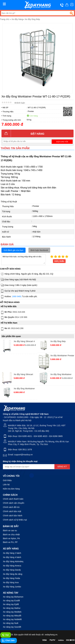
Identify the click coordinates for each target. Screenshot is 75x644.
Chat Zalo (8, 641)
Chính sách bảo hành (13, 516)
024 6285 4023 (40, 436)
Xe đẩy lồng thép (32, 19)
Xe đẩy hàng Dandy (12, 570)
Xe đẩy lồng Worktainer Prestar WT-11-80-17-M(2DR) (61, 375)
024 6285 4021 (25, 436)
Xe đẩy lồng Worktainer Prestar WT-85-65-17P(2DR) (24, 389)
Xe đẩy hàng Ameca (12, 566)
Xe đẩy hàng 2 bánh (12, 553)
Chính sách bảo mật (12, 511)
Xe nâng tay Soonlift (12, 627)
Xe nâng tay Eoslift (11, 601)
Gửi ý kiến (59, 261)
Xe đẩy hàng (17, 19)
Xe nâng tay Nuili (11, 623)
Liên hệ (6, 485)
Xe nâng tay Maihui (12, 608)
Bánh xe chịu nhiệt (11, 535)
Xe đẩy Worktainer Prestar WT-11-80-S (62, 356)
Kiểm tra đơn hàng (11, 489)
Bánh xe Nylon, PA (11, 538)
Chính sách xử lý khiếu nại (15, 520)
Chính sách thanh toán (13, 499)
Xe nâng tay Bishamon (13, 597)
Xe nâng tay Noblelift (12, 619)
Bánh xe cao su (10, 530)
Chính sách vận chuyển (14, 503)
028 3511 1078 (25, 450)
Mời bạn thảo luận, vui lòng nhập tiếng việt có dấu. (24, 259)
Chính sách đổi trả (11, 507)
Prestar (31, 111)
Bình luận (20, 103)
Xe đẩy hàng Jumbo (12, 587)
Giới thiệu (7, 480)
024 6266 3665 (56, 436)
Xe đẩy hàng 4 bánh (12, 557)
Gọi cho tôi (62, 142)
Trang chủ (5, 19)
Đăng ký (62, 467)
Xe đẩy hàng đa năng (13, 574)
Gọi (5, 635)
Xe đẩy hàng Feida (11, 578)
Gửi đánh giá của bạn (13, 250)
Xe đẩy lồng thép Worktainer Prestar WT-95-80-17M (61, 342)
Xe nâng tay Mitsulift (12, 616)
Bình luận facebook (39, 250)
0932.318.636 (13, 313)
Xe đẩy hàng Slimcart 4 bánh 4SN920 (24, 342)
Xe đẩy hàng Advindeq (13, 561)
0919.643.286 (12, 329)
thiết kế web (30, 635)
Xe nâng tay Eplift (11, 604)
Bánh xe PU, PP (10, 542)
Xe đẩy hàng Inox (11, 582)
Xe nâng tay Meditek (12, 612)
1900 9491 (17, 296)
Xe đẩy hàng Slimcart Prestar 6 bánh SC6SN (24, 375)
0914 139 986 (14, 318)
